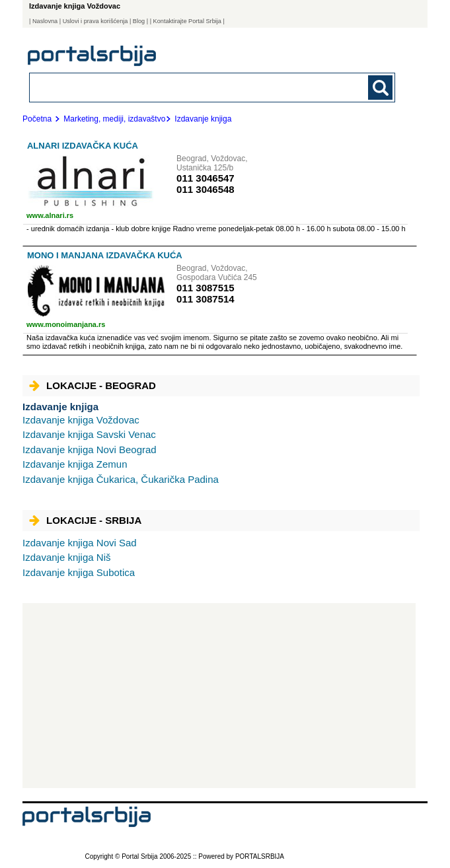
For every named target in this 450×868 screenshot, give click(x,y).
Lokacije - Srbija (85, 520)
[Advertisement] (219, 696)
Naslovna (45, 21)
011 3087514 (206, 299)
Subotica (79, 572)
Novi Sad (80, 543)
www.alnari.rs (50, 215)
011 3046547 (206, 178)
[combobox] (177, 87)
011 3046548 (206, 189)
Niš (66, 557)
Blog (139, 21)
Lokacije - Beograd (93, 385)
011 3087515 (206, 288)
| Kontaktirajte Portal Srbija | (187, 21)
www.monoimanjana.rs (66, 324)
